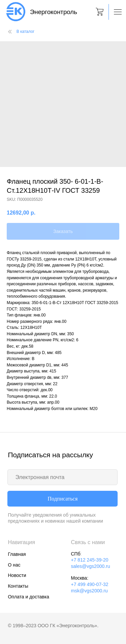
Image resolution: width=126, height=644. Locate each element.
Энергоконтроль (53, 12)
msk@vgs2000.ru (89, 591)
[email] (62, 477)
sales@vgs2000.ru (91, 566)
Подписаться (63, 499)
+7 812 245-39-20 (90, 560)
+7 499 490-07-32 (90, 584)
